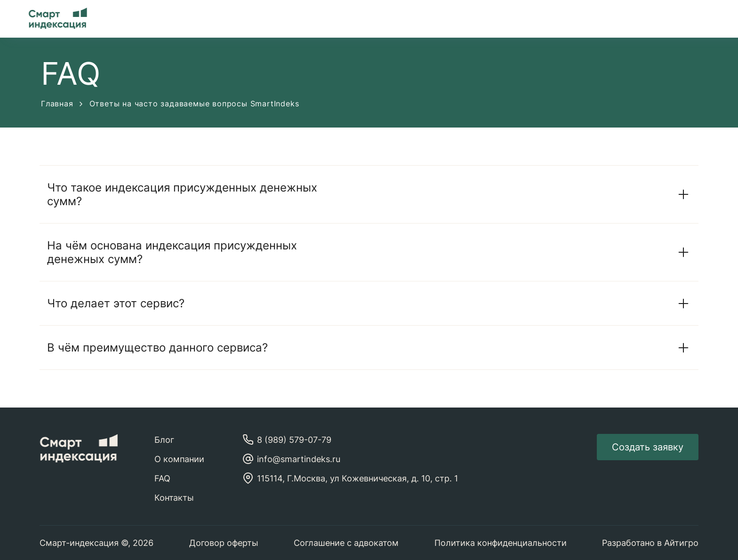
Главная (62, 104)
